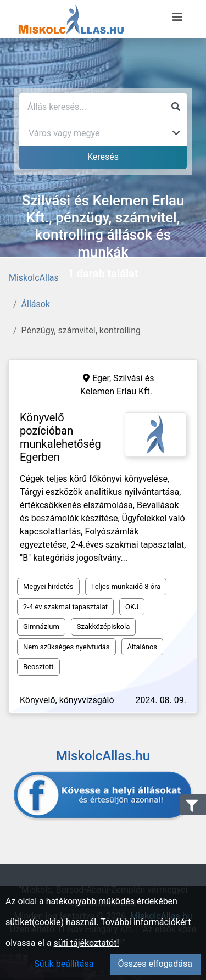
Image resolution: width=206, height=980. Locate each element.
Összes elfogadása (155, 964)
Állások (36, 304)
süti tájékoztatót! (87, 943)
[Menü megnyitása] (177, 17)
